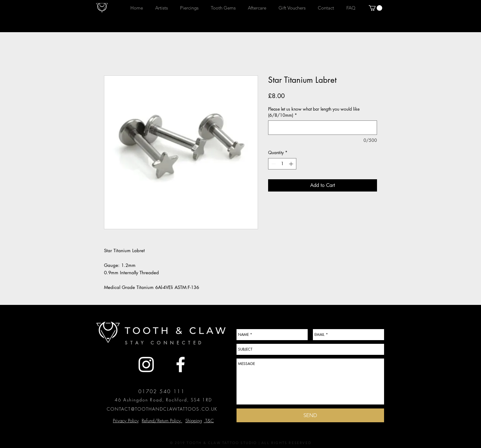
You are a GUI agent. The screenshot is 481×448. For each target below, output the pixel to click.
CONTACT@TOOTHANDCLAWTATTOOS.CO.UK (162, 409)
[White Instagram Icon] (146, 364)
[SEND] (310, 415)
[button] (375, 8)
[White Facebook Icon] (181, 364)
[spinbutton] (282, 164)
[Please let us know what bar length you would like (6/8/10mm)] (323, 128)
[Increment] (292, 164)
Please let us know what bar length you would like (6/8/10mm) (314, 112)
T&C (209, 421)
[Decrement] (273, 164)
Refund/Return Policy (162, 421)
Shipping (194, 421)
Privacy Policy (126, 421)
